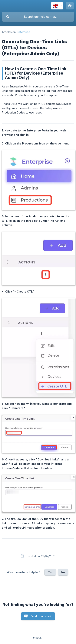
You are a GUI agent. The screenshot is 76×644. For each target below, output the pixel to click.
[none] (57, 6)
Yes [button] (50, 572)
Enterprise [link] (23, 32)
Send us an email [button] (41, 616)
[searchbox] (38, 17)
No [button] (63, 572)
